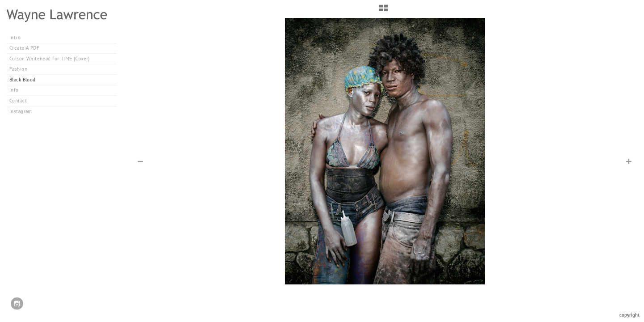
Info (14, 90)
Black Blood (23, 80)
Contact (18, 101)
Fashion (22, 69)
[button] (383, 11)
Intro (15, 38)
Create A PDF (24, 48)
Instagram (21, 111)
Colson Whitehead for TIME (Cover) (50, 59)
